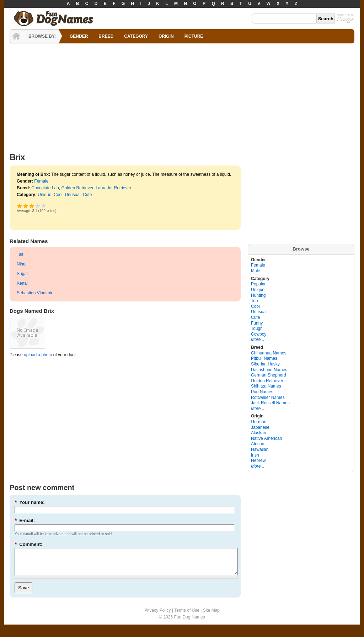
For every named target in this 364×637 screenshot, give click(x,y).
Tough (257, 328)
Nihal (22, 264)
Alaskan (259, 433)
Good (32, 206)
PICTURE (194, 36)
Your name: (30, 502)
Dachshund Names (269, 370)
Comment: (28, 544)
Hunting (258, 295)
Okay (26, 206)
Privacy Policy (158, 616)
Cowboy (259, 334)
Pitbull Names (264, 358)
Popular (258, 284)
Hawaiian (260, 449)
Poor (20, 206)
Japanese (260, 427)
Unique (44, 195)
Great (35, 206)
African (258, 444)
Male (256, 271)
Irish (255, 455)
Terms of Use (187, 616)
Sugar (22, 274)
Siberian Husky (265, 364)
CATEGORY (136, 36)
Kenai (22, 283)
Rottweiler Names (268, 398)
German (259, 422)
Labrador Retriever (113, 188)
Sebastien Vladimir (34, 293)
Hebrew (258, 460)
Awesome (44, 206)
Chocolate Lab (45, 188)
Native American (266, 438)
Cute (87, 195)
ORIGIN (166, 36)
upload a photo (38, 355)
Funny (257, 323)
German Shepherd (269, 375)
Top (254, 301)
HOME (16, 36)
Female (41, 181)
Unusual (73, 195)
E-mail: (25, 520)
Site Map (211, 616)
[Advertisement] (182, 96)
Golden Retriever (77, 188)
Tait (20, 254)
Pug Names (262, 392)
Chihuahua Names (269, 353)
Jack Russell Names (270, 403)
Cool (58, 195)
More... (258, 339)
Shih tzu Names (266, 386)
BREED (106, 36)
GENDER (79, 36)
